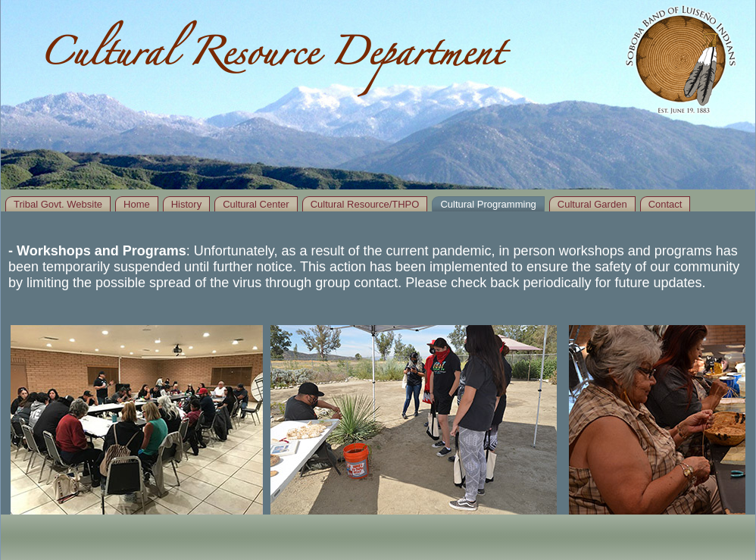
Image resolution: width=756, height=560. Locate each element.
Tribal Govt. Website (58, 204)
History (186, 204)
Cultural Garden (592, 204)
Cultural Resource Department (271, 59)
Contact (665, 204)
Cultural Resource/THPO (365, 204)
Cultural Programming (488, 204)
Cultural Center (256, 204)
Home (137, 204)
